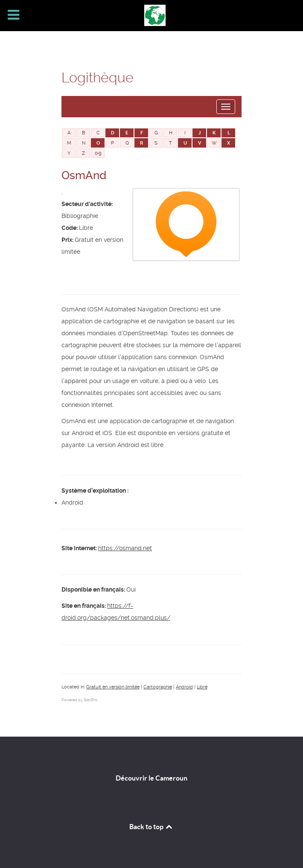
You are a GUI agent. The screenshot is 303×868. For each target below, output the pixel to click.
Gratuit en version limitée (113, 687)
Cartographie (158, 687)
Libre (202, 687)
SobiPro (90, 700)
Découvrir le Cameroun (151, 778)
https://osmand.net (125, 548)
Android (184, 687)
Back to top (151, 827)
